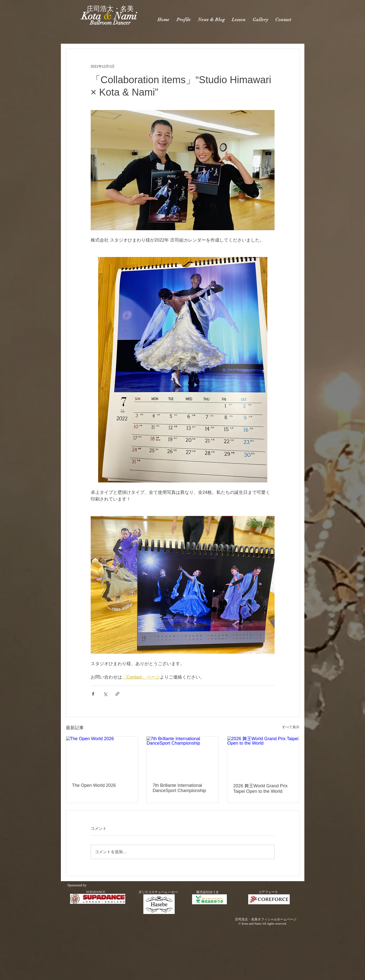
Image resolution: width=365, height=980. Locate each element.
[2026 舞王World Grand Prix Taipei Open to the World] (263, 757)
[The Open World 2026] (102, 757)
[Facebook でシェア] (93, 694)
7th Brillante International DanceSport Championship (179, 788)
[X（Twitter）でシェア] (105, 694)
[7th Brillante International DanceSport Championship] (182, 757)
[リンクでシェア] (117, 694)
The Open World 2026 (94, 785)
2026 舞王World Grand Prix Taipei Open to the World (261, 789)
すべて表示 (291, 727)
